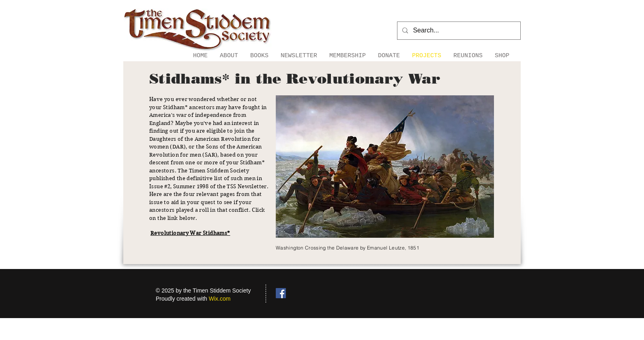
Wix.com (220, 299)
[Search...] (458, 31)
